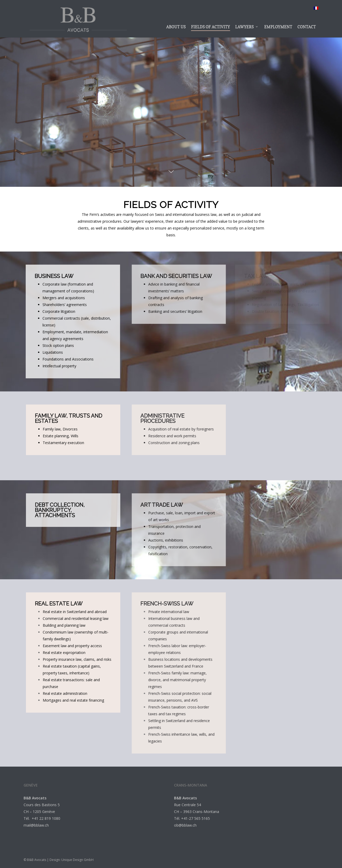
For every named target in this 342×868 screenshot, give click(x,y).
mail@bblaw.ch (36, 825)
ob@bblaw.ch (185, 825)
